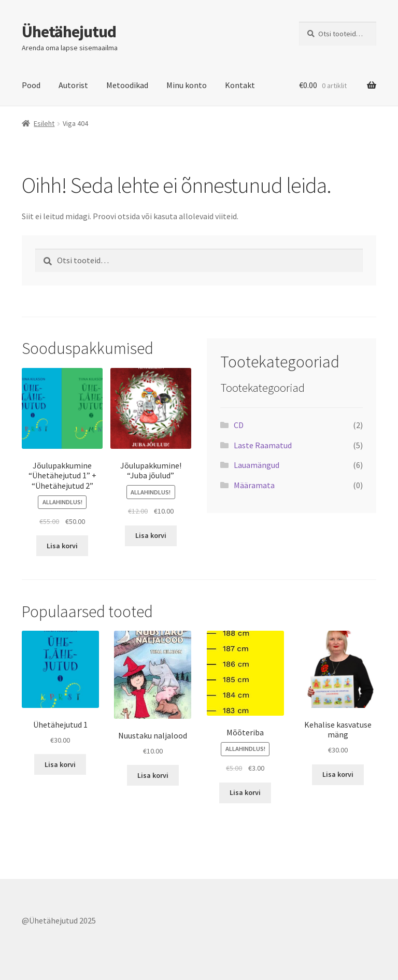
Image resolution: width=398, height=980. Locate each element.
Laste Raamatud (263, 445)
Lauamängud (257, 465)
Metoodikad (127, 85)
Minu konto (187, 85)
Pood (31, 85)
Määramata (254, 485)
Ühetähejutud (69, 32)
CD (239, 425)
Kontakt (240, 85)
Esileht (44, 123)
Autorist (73, 85)
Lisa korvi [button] (62, 546)
